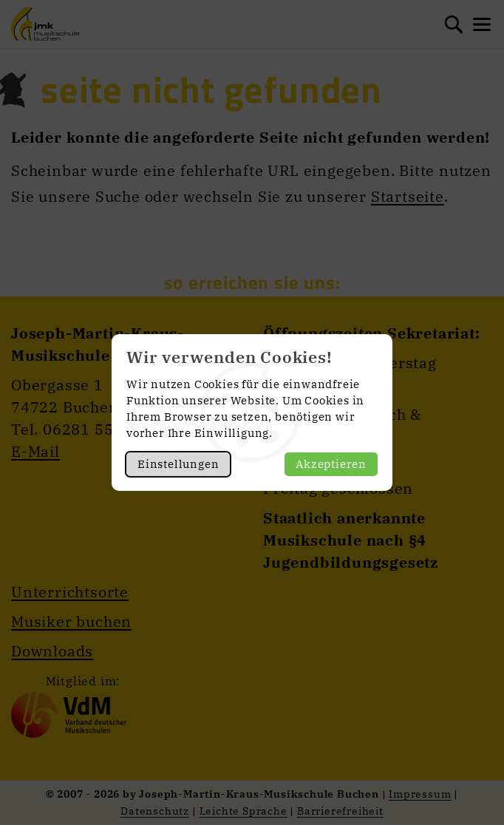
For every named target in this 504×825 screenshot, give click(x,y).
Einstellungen (178, 464)
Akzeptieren (331, 464)
